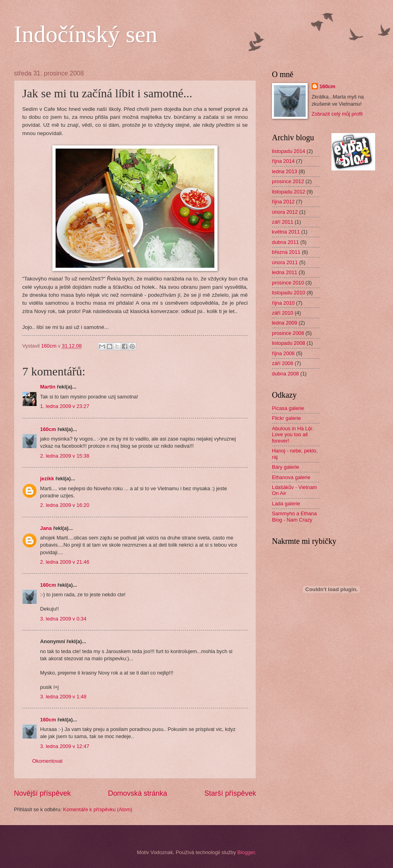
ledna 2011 (285, 272)
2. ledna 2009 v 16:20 (65, 505)
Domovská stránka (138, 793)
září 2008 (283, 363)
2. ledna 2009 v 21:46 (65, 562)
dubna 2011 (285, 242)
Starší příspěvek (230, 793)
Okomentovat (47, 761)
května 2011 (286, 232)
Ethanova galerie (291, 477)
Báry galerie (286, 467)
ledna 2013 (285, 171)
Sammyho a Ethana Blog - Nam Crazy (294, 516)
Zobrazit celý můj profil (337, 114)
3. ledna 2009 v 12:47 (65, 746)
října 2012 (283, 202)
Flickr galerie (286, 418)
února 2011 (285, 262)
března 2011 (286, 252)
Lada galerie (286, 504)
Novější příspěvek (42, 793)
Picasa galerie (288, 408)
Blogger (246, 852)
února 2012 (285, 212)
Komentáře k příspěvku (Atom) (98, 809)
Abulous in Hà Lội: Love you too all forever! (293, 435)
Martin (48, 387)
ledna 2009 (285, 323)
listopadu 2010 (289, 293)
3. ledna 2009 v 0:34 (63, 619)
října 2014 (283, 161)
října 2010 (283, 303)
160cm (48, 429)
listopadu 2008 (289, 343)
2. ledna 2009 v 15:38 (65, 456)
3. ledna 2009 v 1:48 (63, 697)
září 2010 (283, 313)
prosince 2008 (288, 333)
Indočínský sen (86, 34)
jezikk (47, 478)
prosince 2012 (288, 181)
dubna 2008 (285, 374)
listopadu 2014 (289, 151)
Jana (46, 528)
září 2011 (283, 222)
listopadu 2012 (289, 192)
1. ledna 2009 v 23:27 (65, 406)
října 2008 (283, 353)
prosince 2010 (288, 283)
